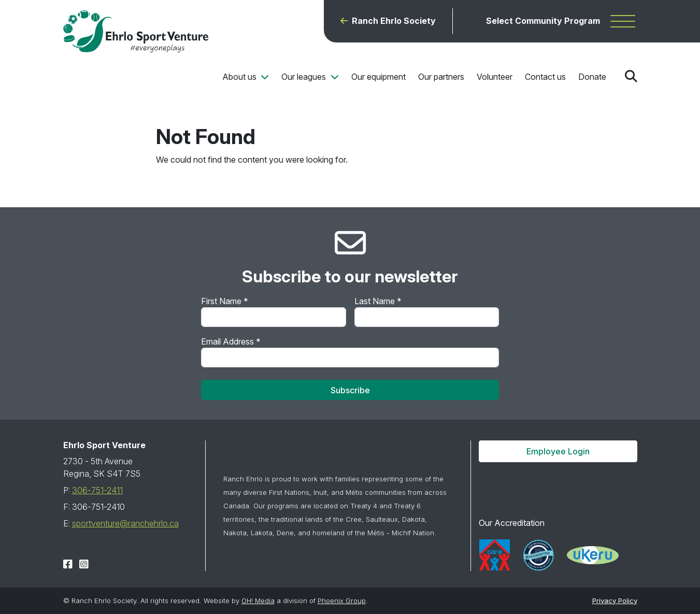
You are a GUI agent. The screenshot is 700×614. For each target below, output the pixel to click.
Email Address (231, 341)
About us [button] (240, 77)
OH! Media (258, 601)
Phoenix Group (342, 601)
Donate (592, 77)
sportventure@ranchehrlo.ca (125, 523)
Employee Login (558, 451)
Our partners (441, 77)
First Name (225, 301)
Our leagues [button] (305, 77)
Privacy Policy (615, 601)
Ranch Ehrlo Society (394, 21)
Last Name (378, 301)
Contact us (545, 77)
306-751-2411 (97, 490)
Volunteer (495, 77)
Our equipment (378, 77)
